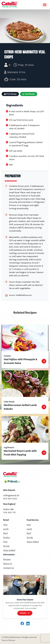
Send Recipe (29, 94)
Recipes (7, 559)
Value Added (9, 550)
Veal (29, 525)
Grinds (6, 546)
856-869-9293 (10, 499)
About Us (8, 564)
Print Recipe (10, 94)
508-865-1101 (10, 512)
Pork (5, 542)
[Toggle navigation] (45, 5)
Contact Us (9, 568)
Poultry (7, 537)
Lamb (6, 529)
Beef (5, 533)
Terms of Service (8, 640)
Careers (23, 613)
